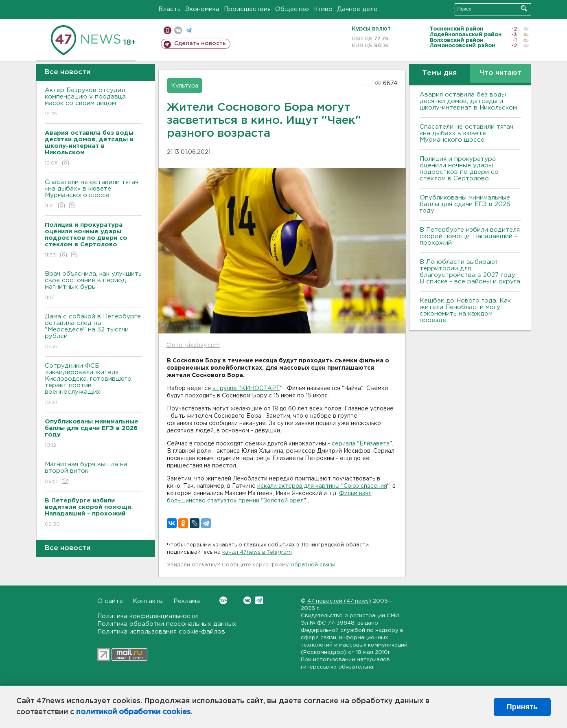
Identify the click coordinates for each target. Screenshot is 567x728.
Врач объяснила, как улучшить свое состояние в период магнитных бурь (93, 286)
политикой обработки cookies (133, 712)
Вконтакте (223, 600)
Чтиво (323, 9)
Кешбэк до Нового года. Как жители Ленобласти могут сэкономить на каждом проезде (465, 310)
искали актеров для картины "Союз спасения (322, 486)
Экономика (202, 9)
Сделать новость (200, 44)
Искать (524, 8)
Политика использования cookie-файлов (161, 632)
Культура (185, 86)
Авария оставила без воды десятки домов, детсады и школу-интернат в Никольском (468, 101)
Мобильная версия (167, 30)
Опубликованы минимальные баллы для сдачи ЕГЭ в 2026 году (465, 204)
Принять (522, 707)
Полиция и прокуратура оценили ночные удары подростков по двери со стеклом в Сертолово (459, 169)
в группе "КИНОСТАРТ (246, 388)
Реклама (187, 601)
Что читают (500, 73)
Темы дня (439, 73)
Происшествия (247, 9)
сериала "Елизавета (361, 444)
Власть (170, 9)
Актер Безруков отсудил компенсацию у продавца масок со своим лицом (93, 102)
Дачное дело (357, 9)
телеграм (189, 30)
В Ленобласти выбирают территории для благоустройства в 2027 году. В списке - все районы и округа (470, 272)
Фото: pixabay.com (193, 345)
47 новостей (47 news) (339, 601)
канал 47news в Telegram (257, 552)
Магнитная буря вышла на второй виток (93, 473)
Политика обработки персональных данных (167, 624)
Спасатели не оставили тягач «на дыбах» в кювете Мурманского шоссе (93, 194)
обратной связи (313, 565)
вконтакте (178, 30)
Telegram (259, 600)
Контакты (148, 601)
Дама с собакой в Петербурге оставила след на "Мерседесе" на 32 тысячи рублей (93, 332)
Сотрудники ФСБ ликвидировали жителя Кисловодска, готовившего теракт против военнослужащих (93, 385)
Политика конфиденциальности (148, 616)
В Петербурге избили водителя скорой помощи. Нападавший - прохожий (470, 236)
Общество (292, 9)
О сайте (110, 601)
